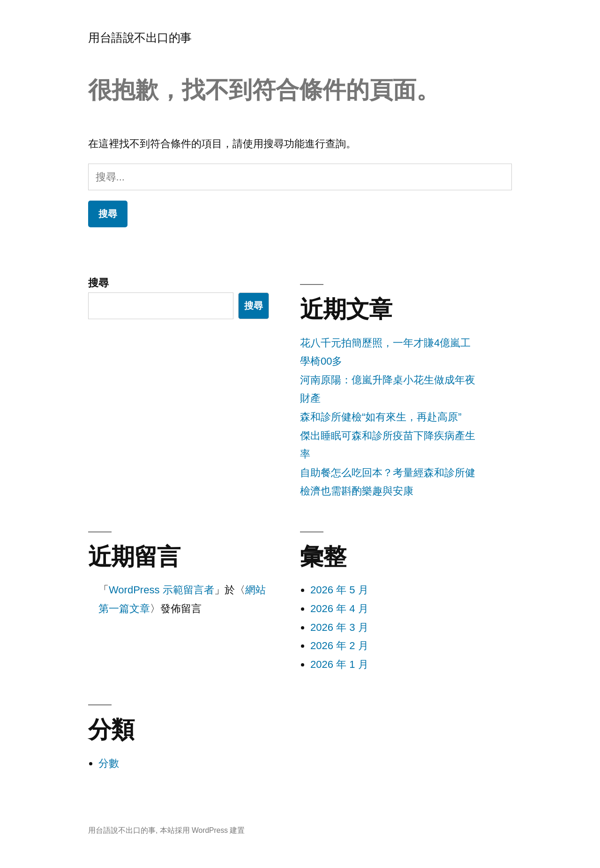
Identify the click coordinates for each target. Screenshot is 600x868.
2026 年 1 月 (339, 664)
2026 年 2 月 (339, 646)
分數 (109, 763)
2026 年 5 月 (339, 590)
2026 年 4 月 (339, 609)
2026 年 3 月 (339, 627)
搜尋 (98, 283)
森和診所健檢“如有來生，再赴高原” (381, 417)
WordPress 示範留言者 (161, 590)
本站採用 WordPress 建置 (202, 830)
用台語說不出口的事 (140, 38)
